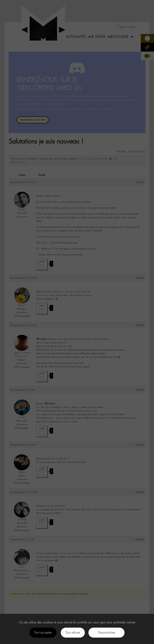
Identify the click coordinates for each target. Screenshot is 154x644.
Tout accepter (43, 633)
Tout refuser (73, 633)
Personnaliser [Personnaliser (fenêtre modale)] (107, 633)
